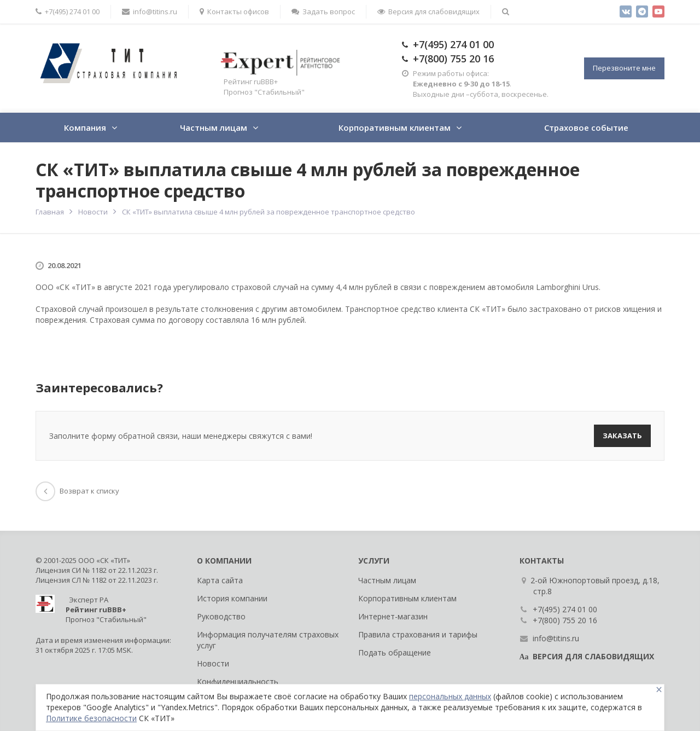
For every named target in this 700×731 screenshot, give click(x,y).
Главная (50, 212)
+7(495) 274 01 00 (68, 11)
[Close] (659, 690)
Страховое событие (586, 127)
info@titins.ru (150, 11)
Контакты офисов (234, 11)
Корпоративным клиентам (395, 127)
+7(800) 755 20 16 (453, 59)
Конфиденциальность (238, 681)
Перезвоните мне (624, 68)
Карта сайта (220, 580)
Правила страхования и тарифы (418, 634)
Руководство (221, 616)
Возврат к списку (77, 491)
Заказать (622, 436)
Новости (93, 212)
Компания (85, 127)
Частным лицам (214, 127)
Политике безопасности (91, 718)
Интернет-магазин (393, 616)
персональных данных (450, 696)
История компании (232, 598)
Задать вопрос (323, 11)
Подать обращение (395, 652)
